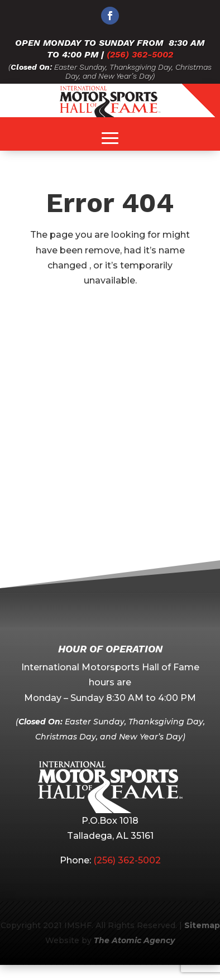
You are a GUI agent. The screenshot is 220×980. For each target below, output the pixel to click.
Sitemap (202, 925)
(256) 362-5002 (140, 54)
